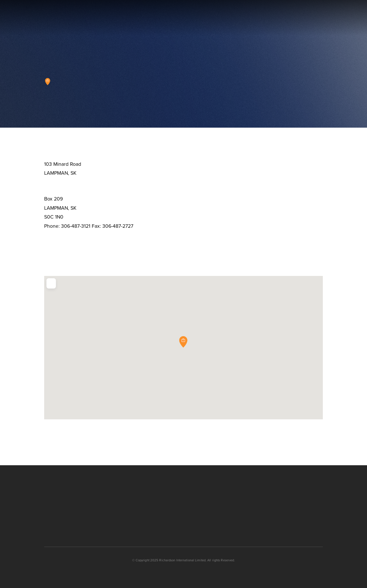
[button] (338, 18)
